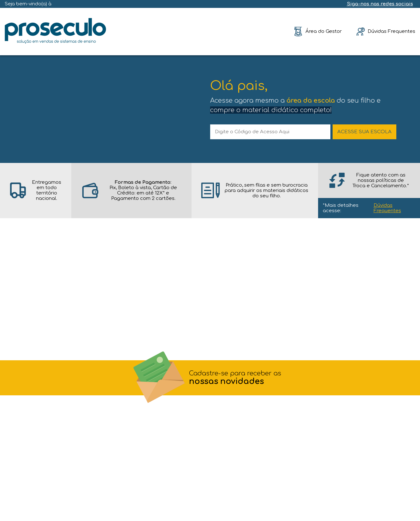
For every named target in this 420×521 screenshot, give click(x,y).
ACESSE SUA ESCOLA (364, 132)
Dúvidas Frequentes (387, 208)
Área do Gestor (324, 31)
